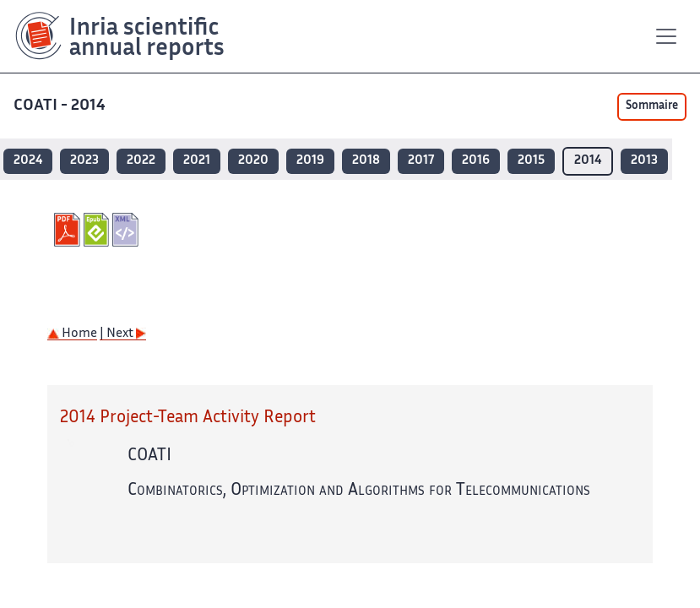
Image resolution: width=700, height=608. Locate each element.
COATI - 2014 (61, 106)
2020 (253, 161)
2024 (28, 161)
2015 (531, 161)
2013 (644, 161)
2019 (310, 161)
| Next (123, 334)
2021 (197, 161)
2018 (366, 161)
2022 (141, 161)
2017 (421, 161)
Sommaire (652, 106)
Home (72, 334)
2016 (476, 161)
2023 (84, 161)
